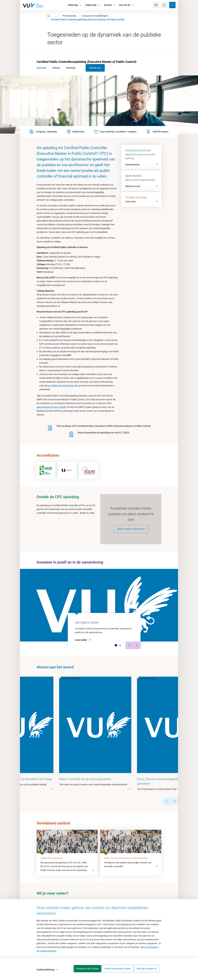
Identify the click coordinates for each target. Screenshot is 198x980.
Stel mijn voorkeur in (147, 970)
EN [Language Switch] (156, 5)
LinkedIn (108, 871)
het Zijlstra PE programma (61, 386)
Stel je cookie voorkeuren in (131, 532)
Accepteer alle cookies (82, 970)
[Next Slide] (137, 648)
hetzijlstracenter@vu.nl (53, 871)
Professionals (69, 16)
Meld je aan (91, 68)
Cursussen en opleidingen (95, 16)
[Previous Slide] (129, 648)
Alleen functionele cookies (115, 970)
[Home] (48, 16)
